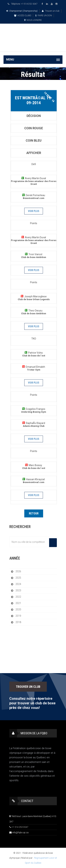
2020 (18, 609)
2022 (18, 597)
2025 (18, 578)
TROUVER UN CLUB (28, 687)
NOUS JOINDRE (33, 20)
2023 (18, 590)
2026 (18, 571)
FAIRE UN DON (44, 16)
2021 (18, 603)
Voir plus (34, 211)
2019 (18, 616)
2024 (18, 584)
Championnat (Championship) (22, 11)
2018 (18, 622)
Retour (34, 513)
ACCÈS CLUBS (23, 16)
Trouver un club (51, 11)
